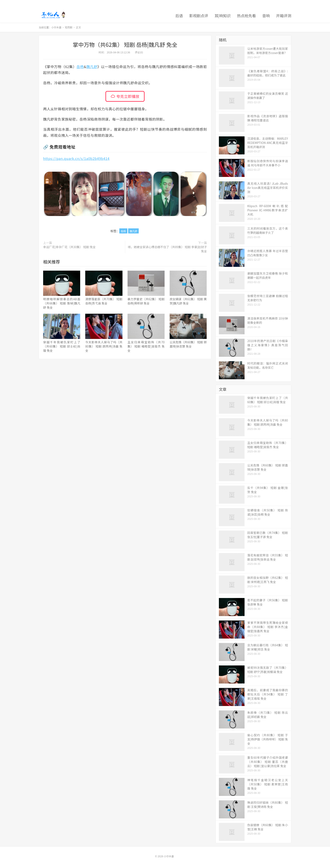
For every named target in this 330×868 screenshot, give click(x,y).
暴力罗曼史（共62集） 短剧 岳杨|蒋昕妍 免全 (146, 301)
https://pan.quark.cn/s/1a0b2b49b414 (76, 158)
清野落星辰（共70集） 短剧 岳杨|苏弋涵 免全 (104, 301)
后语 (179, 16)
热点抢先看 (246, 16)
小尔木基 (53, 15)
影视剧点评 (199, 16)
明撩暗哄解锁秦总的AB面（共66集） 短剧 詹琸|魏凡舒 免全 (62, 303)
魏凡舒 (92, 67)
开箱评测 (284, 16)
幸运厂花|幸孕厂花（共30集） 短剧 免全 (69, 247)
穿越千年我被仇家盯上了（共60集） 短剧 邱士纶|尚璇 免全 (62, 346)
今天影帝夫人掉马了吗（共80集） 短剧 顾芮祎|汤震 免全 (104, 346)
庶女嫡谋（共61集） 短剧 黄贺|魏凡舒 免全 (188, 301)
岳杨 (80, 67)
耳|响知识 (223, 16)
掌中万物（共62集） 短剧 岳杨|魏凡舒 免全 (125, 44)
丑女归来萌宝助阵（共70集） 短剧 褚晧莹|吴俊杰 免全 (146, 346)
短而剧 (69, 27)
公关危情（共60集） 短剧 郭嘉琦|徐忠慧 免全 (188, 344)
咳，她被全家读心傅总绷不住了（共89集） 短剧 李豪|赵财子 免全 (167, 249)
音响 (266, 16)
